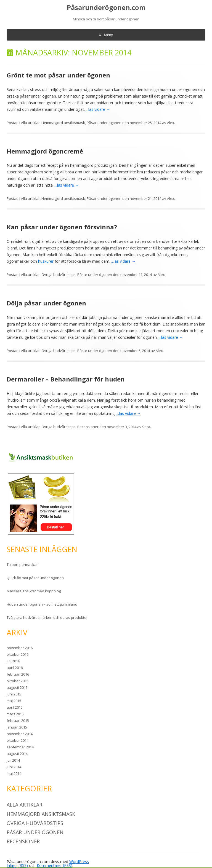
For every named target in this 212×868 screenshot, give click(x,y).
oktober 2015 (18, 681)
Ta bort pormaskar (22, 565)
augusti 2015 (17, 687)
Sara (146, 427)
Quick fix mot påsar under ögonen (35, 578)
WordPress (79, 862)
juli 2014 (13, 760)
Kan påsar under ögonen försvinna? (62, 227)
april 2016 (15, 668)
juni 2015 (14, 694)
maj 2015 (14, 701)
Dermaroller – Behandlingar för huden (66, 379)
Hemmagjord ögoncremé (45, 151)
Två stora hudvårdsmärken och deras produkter (47, 617)
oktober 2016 (18, 654)
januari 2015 (17, 727)
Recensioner (88, 427)
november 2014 (20, 734)
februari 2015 (18, 721)
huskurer (46, 261)
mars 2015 (15, 714)
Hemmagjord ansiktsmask (63, 123)
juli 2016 (13, 661)
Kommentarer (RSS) (55, 865)
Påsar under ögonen (104, 123)
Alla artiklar (30, 123)
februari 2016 (18, 674)
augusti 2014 (17, 754)
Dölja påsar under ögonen (46, 303)
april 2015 (15, 707)
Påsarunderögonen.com (106, 8)
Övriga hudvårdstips (59, 275)
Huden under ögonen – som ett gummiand (42, 604)
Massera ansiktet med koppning (34, 591)
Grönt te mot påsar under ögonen (58, 75)
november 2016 (20, 648)
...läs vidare (98, 109)
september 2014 (20, 747)
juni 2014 (14, 767)
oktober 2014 (18, 740)
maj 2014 (14, 773)
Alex (171, 123)
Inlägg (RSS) (17, 865)
